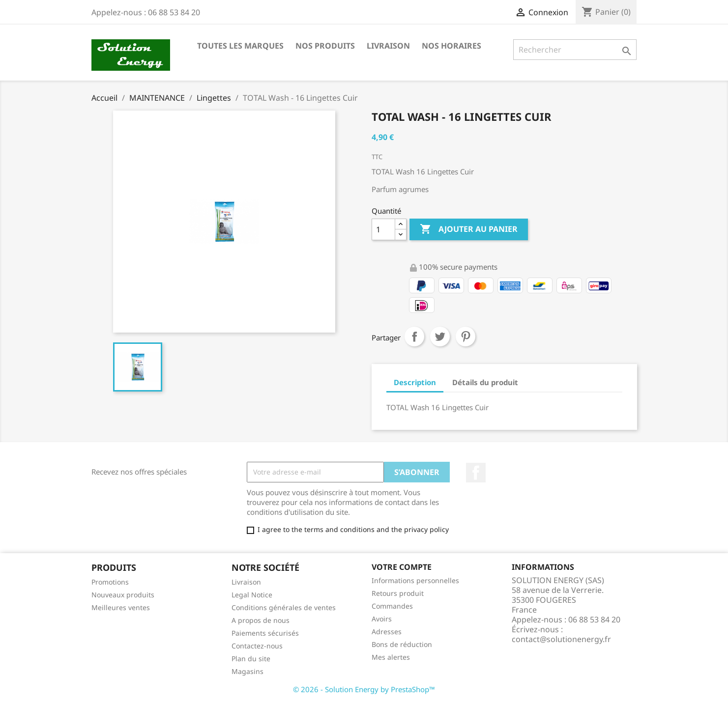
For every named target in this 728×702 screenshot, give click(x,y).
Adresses (387, 632)
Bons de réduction (402, 644)
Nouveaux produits (123, 595)
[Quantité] (383, 229)
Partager (414, 337)
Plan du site (251, 659)
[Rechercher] (575, 50)
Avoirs (382, 619)
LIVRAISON (388, 46)
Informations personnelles (415, 580)
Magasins (248, 671)
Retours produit (398, 593)
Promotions (110, 582)
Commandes (392, 606)
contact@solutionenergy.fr (561, 639)
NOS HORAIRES (451, 46)
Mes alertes (391, 657)
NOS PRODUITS (325, 46)
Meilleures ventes (121, 607)
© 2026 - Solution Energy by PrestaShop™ (364, 689)
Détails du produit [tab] (485, 382)
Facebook (476, 473)
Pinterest (466, 337)
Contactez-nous (257, 646)
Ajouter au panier (469, 229)
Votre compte (402, 567)
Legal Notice (252, 595)
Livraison (246, 582)
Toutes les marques (240, 46)
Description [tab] (415, 382)
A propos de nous (261, 620)
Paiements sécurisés (265, 633)
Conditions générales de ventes (284, 607)
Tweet (440, 337)
